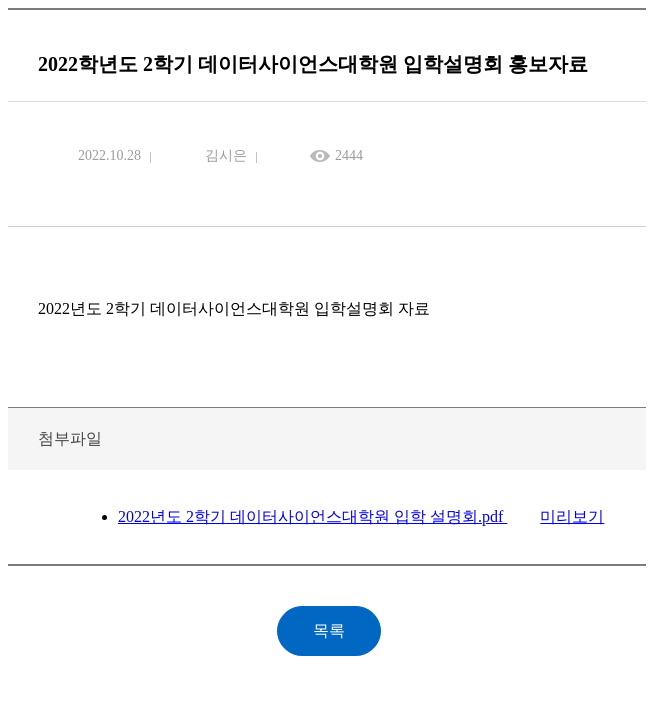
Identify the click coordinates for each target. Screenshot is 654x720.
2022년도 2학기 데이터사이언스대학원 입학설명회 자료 (234, 308)
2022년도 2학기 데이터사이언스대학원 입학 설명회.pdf (312, 516)
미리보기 (572, 516)
